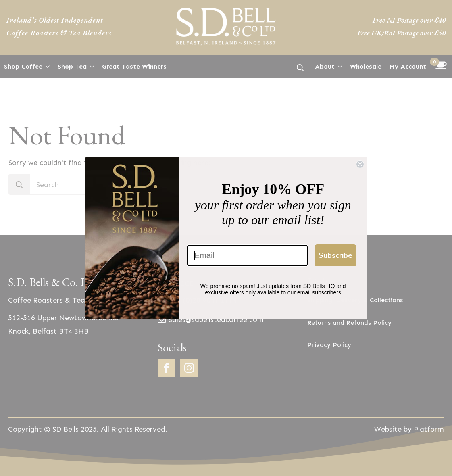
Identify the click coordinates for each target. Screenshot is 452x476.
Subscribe (335, 255)
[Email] (248, 256)
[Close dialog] (360, 164)
